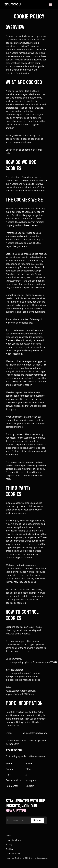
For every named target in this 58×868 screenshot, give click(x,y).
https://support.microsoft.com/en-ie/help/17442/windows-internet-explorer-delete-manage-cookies (23, 677)
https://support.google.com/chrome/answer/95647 (26, 662)
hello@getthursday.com (35, 733)
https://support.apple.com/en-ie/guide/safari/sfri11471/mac (21, 693)
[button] (51, 4)
